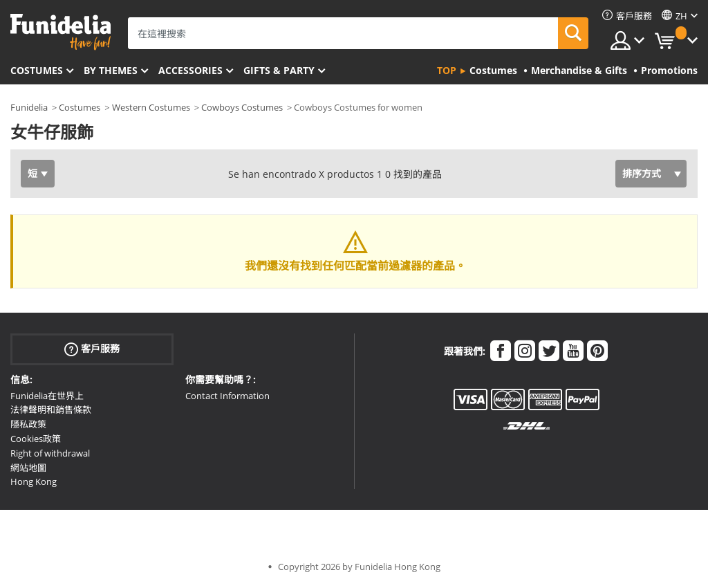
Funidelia (29, 107)
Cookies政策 (36, 439)
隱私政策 (28, 424)
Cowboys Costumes (242, 107)
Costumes (37, 70)
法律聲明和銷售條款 (51, 410)
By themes (111, 70)
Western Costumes (151, 107)
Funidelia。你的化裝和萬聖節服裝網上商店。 (60, 32)
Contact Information (227, 396)
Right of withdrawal (50, 453)
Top (447, 70)
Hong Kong (34, 481)
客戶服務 (92, 348)
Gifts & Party (279, 70)
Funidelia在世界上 (47, 396)
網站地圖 (28, 468)
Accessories (190, 70)
